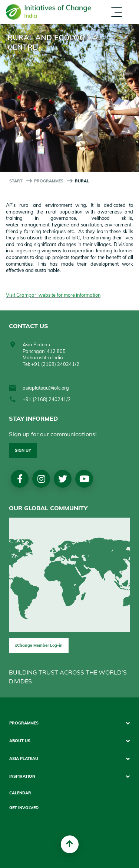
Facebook (20, 479)
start (16, 181)
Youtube (84, 479)
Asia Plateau (24, 759)
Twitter (63, 479)
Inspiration (22, 776)
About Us (20, 741)
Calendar (20, 793)
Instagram (41, 479)
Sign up (23, 450)
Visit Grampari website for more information (53, 295)
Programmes (49, 181)
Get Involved (24, 808)
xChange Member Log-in (39, 645)
